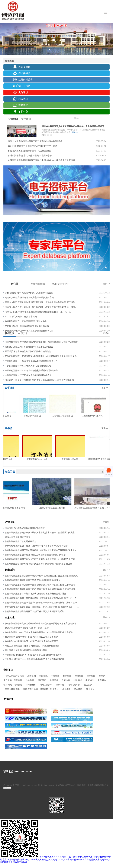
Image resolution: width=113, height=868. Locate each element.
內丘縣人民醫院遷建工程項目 (53, 508)
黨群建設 (23, 92)
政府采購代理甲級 (34, 416)
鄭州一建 (60, 685)
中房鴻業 (8, 685)
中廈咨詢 (90, 680)
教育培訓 (23, 99)
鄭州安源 (54, 689)
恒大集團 (67, 676)
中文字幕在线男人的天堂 (36, 860)
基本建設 (78, 689)
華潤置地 (43, 676)
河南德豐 (18, 685)
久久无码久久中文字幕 (59, 860)
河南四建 (44, 689)
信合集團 (30, 680)
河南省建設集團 (30, 689)
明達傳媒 (78, 680)
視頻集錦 (23, 105)
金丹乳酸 (8, 680)
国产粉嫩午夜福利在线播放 (82, 860)
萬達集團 (32, 676)
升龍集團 (18, 680)
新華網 (102, 676)
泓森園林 (102, 680)
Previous (2, 32)
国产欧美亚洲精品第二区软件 (14, 862)
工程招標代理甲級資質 (94, 416)
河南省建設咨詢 (12, 689)
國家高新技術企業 (71, 459)
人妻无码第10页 (103, 860)
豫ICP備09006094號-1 (66, 785)
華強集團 (79, 676)
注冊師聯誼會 (26, 80)
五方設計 (88, 685)
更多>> (77, 118)
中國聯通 (54, 680)
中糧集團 (55, 676)
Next (111, 32)
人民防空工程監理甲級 (64, 416)
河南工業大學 (46, 685)
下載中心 (23, 112)
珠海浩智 (66, 680)
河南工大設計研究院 (14, 676)
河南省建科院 (74, 685)
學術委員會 (24, 73)
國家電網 (42, 680)
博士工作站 (24, 86)
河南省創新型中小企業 (38, 459)
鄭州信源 (90, 689)
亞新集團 (91, 676)
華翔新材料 (31, 685)
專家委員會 (24, 67)
